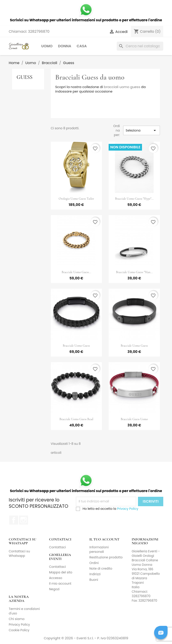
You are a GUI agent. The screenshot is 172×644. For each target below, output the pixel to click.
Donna (65, 46)
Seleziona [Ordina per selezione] (142, 130)
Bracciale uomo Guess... (76, 272)
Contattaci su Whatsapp (19, 553)
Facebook (14, 520)
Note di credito (101, 568)
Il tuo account (104, 539)
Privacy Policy (128, 509)
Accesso (56, 578)
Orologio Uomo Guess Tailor (76, 199)
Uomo (47, 46)
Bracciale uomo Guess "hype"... (134, 199)
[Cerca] (140, 46)
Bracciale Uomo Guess (76, 346)
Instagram (24, 520)
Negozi (54, 589)
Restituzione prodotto (106, 557)
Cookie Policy (19, 630)
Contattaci (57, 547)
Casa (82, 46)
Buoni (94, 580)
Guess (25, 77)
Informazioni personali (99, 549)
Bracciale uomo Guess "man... (134, 272)
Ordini (94, 563)
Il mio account (60, 583)
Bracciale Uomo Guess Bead (76, 419)
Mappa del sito (61, 572)
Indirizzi (95, 574)
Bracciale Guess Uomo (134, 419)
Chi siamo (17, 619)
